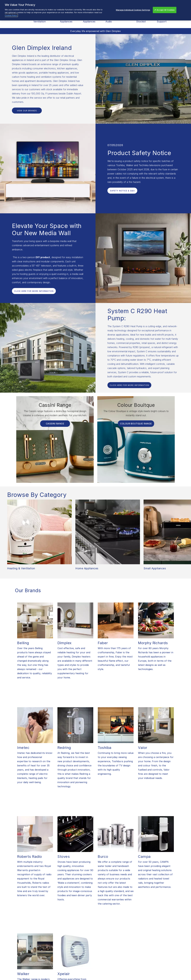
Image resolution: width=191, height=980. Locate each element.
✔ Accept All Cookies (165, 10)
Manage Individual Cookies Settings (133, 10)
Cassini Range (55, 424)
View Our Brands (27, 111)
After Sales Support (163, 19)
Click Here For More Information (34, 291)
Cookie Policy (11, 15)
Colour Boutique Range (136, 424)
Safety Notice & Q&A (122, 191)
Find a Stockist (141, 19)
